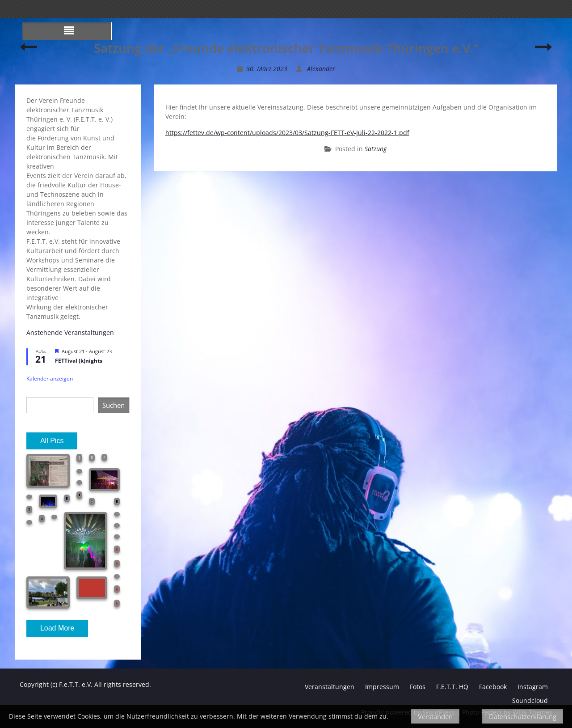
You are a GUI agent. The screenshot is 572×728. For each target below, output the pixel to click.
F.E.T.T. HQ (452, 687)
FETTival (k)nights (79, 361)
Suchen (114, 405)
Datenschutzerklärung (523, 716)
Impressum (382, 687)
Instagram (533, 687)
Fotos (418, 687)
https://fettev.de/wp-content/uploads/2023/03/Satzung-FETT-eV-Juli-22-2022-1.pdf (287, 133)
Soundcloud (530, 700)
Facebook (493, 687)
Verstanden (435, 716)
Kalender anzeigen (50, 379)
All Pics (52, 441)
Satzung (376, 149)
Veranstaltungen (330, 687)
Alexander (321, 69)
